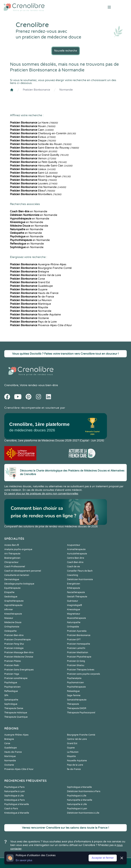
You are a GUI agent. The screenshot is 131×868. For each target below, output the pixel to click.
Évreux (33, 137)
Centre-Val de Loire (35, 275)
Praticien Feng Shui (14, 644)
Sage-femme (74, 695)
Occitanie (29, 318)
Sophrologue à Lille (14, 796)
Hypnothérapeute (13, 605)
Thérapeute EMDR (77, 708)
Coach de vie (73, 567)
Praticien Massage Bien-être (19, 652)
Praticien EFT (74, 640)
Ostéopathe (10, 631)
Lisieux (33, 169)
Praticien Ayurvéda (77, 631)
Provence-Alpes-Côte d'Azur (41, 325)
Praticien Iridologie (14, 648)
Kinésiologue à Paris (15, 800)
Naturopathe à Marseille (80, 800)
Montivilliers (36, 194)
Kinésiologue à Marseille (17, 813)
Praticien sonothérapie (16, 678)
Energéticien (74, 584)
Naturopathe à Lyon (15, 791)
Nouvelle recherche (66, 51)
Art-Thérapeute (12, 554)
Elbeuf (32, 191)
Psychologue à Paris (14, 787)
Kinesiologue (74, 610)
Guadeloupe (31, 286)
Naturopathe (74, 622)
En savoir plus (24, 860)
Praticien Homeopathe (79, 644)
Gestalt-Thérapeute (77, 597)
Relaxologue (73, 691)
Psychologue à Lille (77, 796)
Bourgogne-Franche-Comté (41, 268)
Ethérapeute (74, 588)
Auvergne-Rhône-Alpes (38, 264)
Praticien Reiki (12, 665)
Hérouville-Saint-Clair (41, 166)
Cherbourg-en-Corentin (43, 133)
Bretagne (29, 272)
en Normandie (29, 211)
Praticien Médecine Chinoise (19, 657)
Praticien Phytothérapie (79, 657)
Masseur (9, 618)
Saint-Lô (34, 173)
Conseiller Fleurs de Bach (80, 571)
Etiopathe (9, 592)
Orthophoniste (12, 627)
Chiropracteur (11, 562)
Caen (32, 130)
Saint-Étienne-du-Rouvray (44, 148)
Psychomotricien (75, 683)
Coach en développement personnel (23, 571)
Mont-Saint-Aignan (40, 176)
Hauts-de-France (34, 293)
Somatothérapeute (77, 700)
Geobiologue (11, 597)
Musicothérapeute (76, 618)
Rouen (33, 126)
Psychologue (11, 683)
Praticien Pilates (13, 661)
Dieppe (33, 141)
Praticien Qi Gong (76, 661)
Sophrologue (11, 704)
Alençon (34, 151)
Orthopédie (73, 627)
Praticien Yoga (12, 674)
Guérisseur (73, 601)
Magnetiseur (74, 614)
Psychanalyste (74, 678)
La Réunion (31, 300)
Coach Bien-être (75, 562)
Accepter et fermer (103, 858)
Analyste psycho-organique (18, 549)
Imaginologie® (75, 605)
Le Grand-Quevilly (39, 155)
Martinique (30, 304)
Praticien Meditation (78, 652)
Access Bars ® (12, 545)
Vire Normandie (38, 187)
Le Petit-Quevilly (38, 162)
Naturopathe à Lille (77, 804)
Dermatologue (12, 579)
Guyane (29, 290)
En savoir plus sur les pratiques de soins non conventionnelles (41, 494)
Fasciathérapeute (76, 592)
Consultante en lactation (17, 575)
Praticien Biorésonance (36, 90)
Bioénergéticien (12, 558)
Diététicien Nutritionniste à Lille (83, 813)
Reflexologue (11, 691)
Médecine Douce (13, 622)
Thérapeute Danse (14, 708)
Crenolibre (11, 385)
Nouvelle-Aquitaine (35, 315)
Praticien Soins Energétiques (19, 670)
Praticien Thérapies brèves (81, 670)
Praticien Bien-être (14, 635)
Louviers (34, 184)
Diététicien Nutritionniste (80, 579)
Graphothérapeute (14, 601)
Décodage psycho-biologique (19, 584)
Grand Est (30, 282)
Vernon (33, 159)
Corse (27, 279)
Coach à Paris (11, 809)
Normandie (66, 90)
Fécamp (33, 180)
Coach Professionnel (15, 567)
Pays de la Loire (33, 322)
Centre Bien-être (76, 558)
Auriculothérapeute (77, 554)
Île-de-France (32, 297)
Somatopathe (11, 700)
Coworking (73, 575)
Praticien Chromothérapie (17, 640)
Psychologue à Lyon (77, 809)
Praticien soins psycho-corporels (84, 674)
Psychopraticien (12, 687)
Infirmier (9, 610)
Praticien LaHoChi (76, 648)
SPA (6, 695)
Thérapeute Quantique (16, 717)
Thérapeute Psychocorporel (81, 713)
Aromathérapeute (76, 549)
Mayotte (29, 307)
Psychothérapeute (76, 687)
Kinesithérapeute (13, 614)
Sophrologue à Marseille (79, 787)
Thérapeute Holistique (16, 713)
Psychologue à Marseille (17, 804)
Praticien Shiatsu (76, 665)
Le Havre (34, 123)
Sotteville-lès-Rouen (41, 144)
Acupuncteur (74, 545)
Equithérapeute (12, 588)
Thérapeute (73, 704)
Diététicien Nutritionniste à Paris (84, 791)
